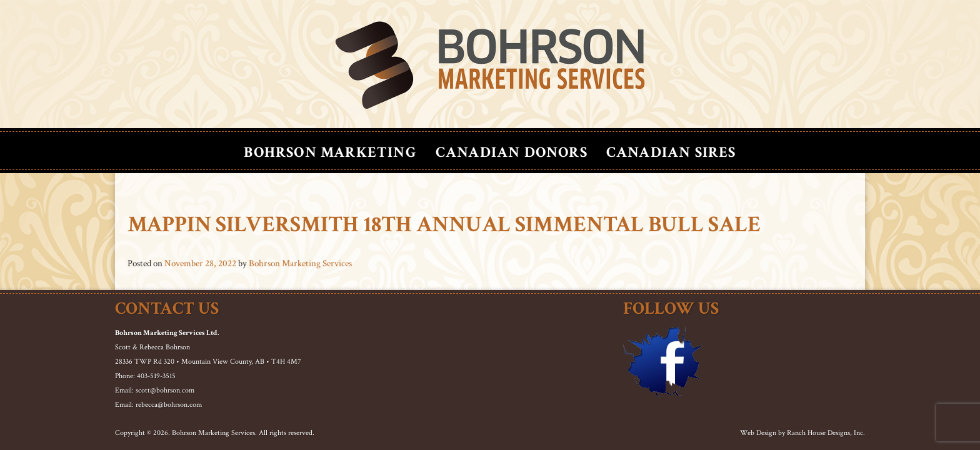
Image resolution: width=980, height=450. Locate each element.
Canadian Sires (671, 152)
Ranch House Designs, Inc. (826, 433)
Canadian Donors (512, 152)
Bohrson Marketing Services (300, 263)
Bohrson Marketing (330, 152)
